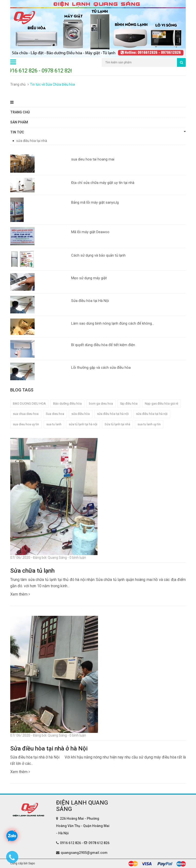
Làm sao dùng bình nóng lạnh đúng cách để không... (113, 323)
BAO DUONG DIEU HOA (29, 404)
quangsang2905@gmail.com (84, 853)
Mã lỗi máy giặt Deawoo (90, 232)
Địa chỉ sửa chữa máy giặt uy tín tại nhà (103, 183)
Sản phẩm (19, 122)
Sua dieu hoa (55, 414)
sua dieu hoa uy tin (26, 424)
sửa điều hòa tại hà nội (152, 414)
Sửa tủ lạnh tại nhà (117, 424)
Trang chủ (20, 112)
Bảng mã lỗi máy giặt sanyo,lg (95, 202)
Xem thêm (20, 594)
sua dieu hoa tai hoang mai (93, 159)
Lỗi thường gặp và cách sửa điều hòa (101, 368)
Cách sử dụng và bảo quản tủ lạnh (98, 255)
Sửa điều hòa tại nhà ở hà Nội (49, 748)
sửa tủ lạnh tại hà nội (83, 424)
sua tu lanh (54, 424)
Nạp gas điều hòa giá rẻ (162, 404)
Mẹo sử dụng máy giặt (89, 278)
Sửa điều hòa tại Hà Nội (90, 301)
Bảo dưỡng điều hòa (67, 404)
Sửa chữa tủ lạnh (32, 571)
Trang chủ (18, 84)
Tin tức (98, 132)
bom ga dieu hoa (101, 404)
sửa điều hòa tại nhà (32, 141)
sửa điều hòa (81, 414)
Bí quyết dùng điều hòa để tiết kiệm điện (103, 345)
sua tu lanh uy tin (149, 424)
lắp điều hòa (129, 404)
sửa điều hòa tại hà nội (113, 414)
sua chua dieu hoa (26, 414)
